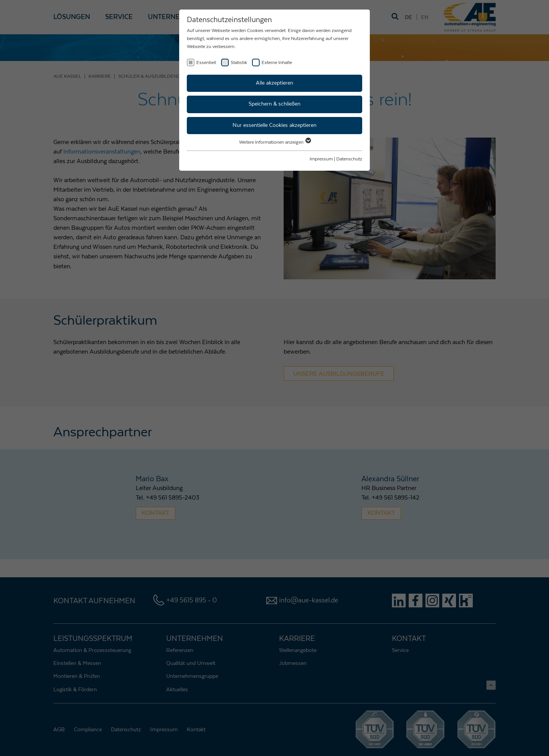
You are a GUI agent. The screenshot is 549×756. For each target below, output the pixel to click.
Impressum (321, 159)
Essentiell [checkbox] (206, 62)
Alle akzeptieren (274, 83)
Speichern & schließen (274, 104)
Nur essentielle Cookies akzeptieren (274, 125)
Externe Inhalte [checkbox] (277, 62)
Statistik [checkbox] (239, 62)
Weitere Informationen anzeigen (275, 142)
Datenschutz (349, 159)
